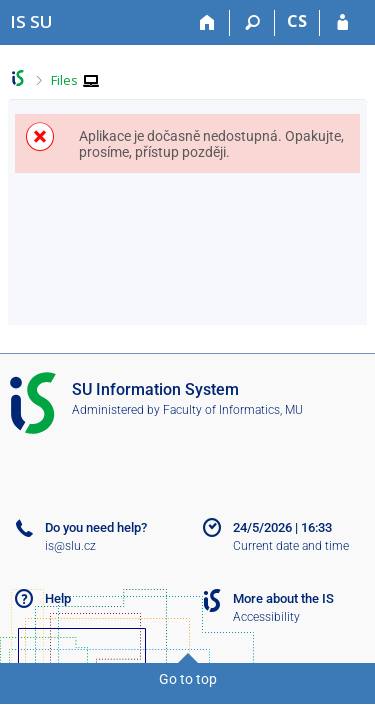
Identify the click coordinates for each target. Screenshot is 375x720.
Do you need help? (96, 527)
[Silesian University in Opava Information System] (31, 21)
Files (64, 80)
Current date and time (291, 546)
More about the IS (283, 598)
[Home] (207, 23)
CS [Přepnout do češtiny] (297, 21)
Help (58, 598)
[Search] (252, 23)
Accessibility (266, 617)
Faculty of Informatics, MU (233, 410)
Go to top (188, 679)
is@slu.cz (70, 546)
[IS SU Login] (342, 23)
